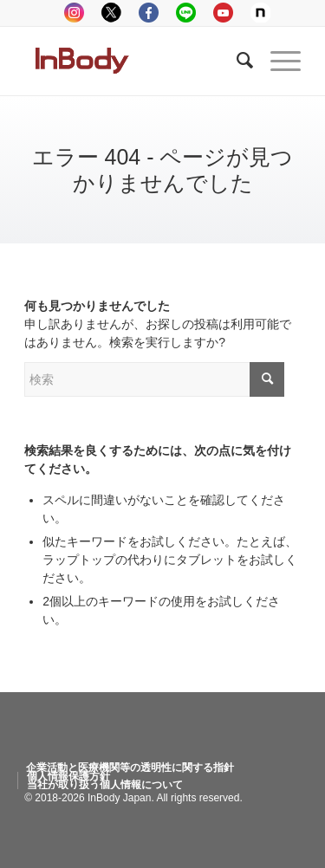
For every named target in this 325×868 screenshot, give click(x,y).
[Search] (236, 61)
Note (260, 13)
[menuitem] (130, 768)
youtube (223, 13)
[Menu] (277, 61)
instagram (74, 13)
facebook (149, 13)
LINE (186, 13)
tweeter (111, 13)
